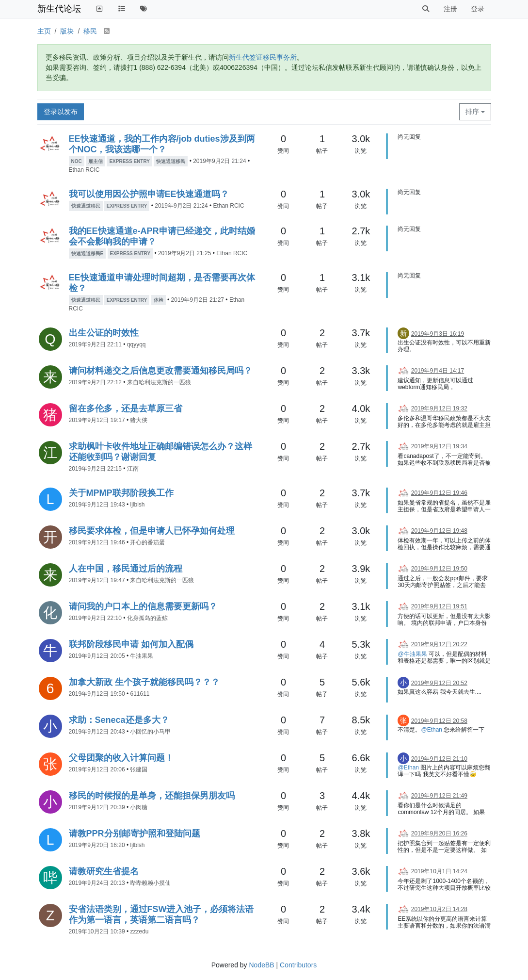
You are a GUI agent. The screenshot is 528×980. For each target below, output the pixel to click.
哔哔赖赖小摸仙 (150, 883)
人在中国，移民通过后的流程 (126, 569)
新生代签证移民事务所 (263, 57)
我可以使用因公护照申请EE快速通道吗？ (149, 194)
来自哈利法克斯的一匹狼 (159, 382)
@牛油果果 (412, 654)
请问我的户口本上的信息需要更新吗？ (143, 606)
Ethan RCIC (84, 170)
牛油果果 (142, 656)
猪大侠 (139, 420)
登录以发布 (61, 112)
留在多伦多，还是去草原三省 (126, 408)
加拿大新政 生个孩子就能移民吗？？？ (144, 682)
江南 (133, 469)
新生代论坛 (59, 9)
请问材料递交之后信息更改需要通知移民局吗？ (160, 371)
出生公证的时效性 (104, 333)
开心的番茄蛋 (147, 542)
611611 (140, 694)
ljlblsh (137, 505)
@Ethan (432, 730)
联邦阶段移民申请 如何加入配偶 (131, 644)
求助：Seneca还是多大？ (119, 720)
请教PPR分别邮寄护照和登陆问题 (135, 833)
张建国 (139, 769)
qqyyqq (136, 344)
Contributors (298, 965)
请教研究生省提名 (104, 871)
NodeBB (261, 965)
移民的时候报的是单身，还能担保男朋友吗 (152, 796)
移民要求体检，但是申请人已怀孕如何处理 (152, 531)
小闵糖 (139, 807)
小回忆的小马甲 (150, 732)
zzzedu (139, 931)
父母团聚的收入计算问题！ (121, 758)
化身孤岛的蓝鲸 (147, 618)
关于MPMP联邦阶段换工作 (121, 493)
